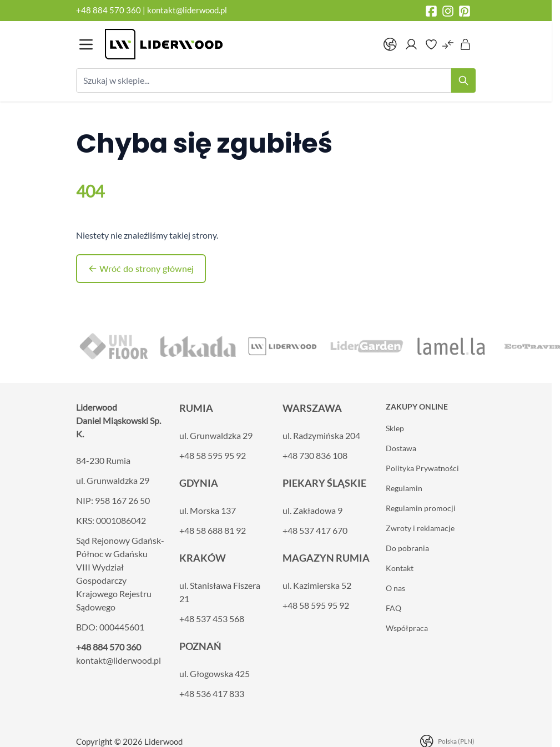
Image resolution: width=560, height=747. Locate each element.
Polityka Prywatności (422, 468)
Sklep (395, 428)
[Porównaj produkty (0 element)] (448, 44)
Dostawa (401, 448)
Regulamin (404, 488)
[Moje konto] (411, 44)
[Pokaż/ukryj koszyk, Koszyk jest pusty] (466, 44)
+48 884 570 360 (109, 10)
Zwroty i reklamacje (420, 528)
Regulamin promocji (421, 508)
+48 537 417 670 (315, 530)
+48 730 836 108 (315, 455)
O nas (395, 588)
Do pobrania (407, 548)
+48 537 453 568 (212, 619)
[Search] (463, 80)
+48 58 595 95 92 (213, 455)
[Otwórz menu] (86, 44)
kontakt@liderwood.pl (187, 10)
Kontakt (400, 568)
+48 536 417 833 (212, 693)
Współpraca (407, 628)
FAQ (393, 608)
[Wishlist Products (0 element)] (431, 44)
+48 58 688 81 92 (213, 530)
